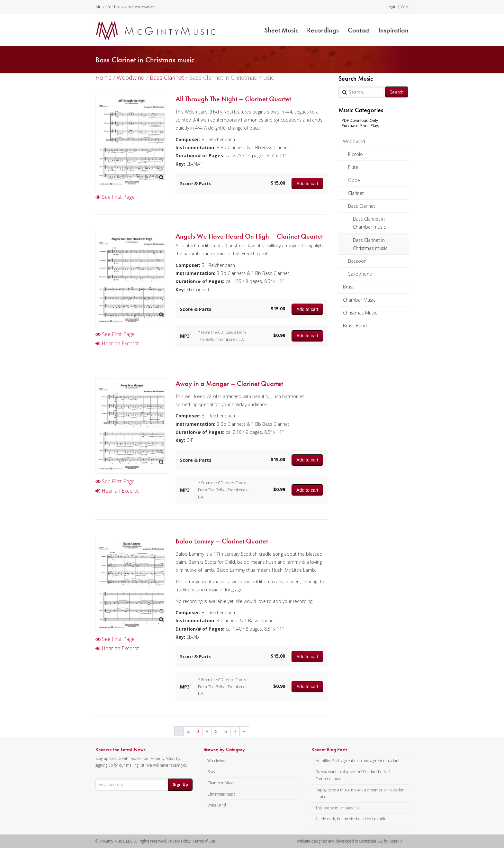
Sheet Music (281, 30)
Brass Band (355, 326)
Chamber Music (359, 300)
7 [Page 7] (235, 731)
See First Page (115, 197)
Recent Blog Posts (329, 750)
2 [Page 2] (188, 731)
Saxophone (360, 274)
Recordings (323, 30)
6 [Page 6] (226, 731)
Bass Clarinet (362, 206)
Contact (359, 30)
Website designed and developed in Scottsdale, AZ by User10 (349, 841)
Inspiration (393, 30)
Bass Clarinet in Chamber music (369, 223)
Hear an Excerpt (117, 343)
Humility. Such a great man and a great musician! (357, 761)
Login (392, 7)
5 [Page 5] (216, 731)
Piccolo (355, 154)
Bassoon (357, 261)
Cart (405, 7)
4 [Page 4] (207, 731)
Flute (353, 167)
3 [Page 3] (198, 731)
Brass (349, 287)
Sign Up (180, 784)
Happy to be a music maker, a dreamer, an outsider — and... (360, 793)
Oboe (354, 180)
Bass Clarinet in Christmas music (370, 244)
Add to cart (307, 184)
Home (104, 78)
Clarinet (356, 193)
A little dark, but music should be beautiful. (352, 819)
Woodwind (354, 141)
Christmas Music (360, 313)
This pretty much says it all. (338, 808)
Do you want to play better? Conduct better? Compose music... (353, 775)
